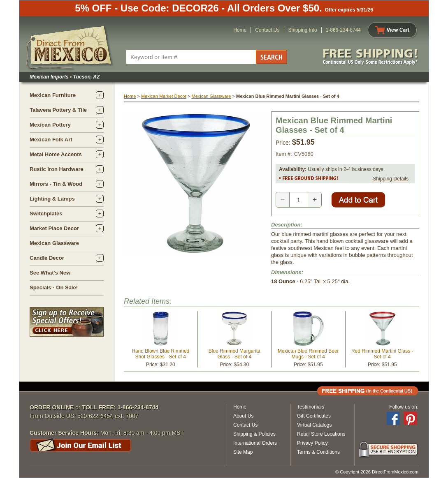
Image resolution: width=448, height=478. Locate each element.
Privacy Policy (312, 443)
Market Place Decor (54, 228)
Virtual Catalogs (315, 425)
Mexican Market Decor (164, 96)
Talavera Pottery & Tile (58, 110)
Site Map (243, 452)
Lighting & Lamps (52, 199)
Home (240, 30)
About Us (243, 416)
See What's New (50, 273)
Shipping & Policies (254, 434)
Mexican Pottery (50, 125)
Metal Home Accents (56, 154)
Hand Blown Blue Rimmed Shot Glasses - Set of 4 (160, 354)
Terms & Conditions (318, 452)
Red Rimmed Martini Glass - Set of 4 (382, 354)
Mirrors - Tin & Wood (56, 184)
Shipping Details (391, 179)
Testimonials (311, 407)
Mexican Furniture (53, 95)
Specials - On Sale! (54, 287)
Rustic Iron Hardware (57, 169)
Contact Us (267, 30)
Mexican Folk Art (51, 140)
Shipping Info (303, 30)
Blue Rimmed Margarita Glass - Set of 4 (234, 354)
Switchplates (46, 214)
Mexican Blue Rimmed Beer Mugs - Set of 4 (308, 354)
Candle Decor (47, 258)
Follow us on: (404, 407)
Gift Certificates (314, 416)
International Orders (255, 443)
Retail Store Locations (321, 434)
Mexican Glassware (54, 243)
